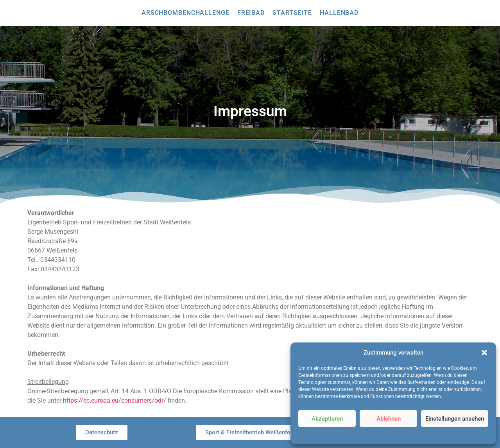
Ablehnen (389, 419)
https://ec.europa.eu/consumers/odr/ (115, 401)
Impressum (411, 435)
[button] (484, 353)
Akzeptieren (327, 419)
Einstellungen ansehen (455, 419)
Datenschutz (382, 435)
